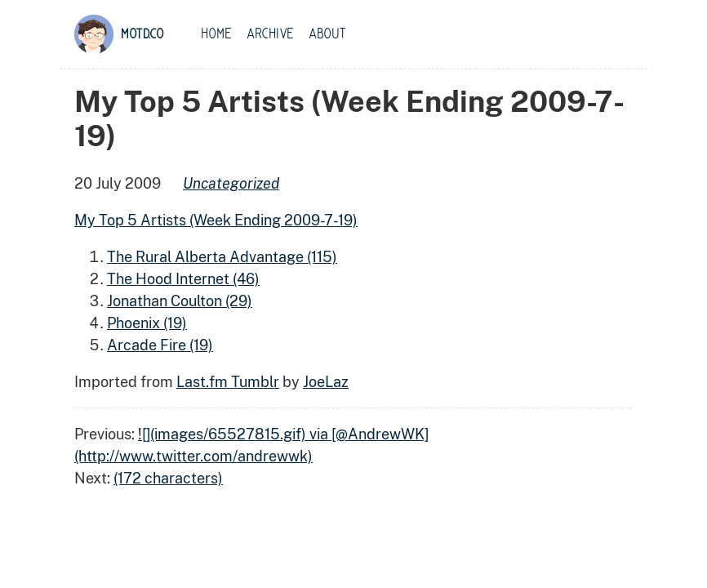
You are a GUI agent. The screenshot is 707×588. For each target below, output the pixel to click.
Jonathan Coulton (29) (180, 301)
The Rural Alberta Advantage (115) (222, 257)
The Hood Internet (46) (183, 279)
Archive (270, 34)
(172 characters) (168, 478)
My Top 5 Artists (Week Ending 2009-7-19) (216, 220)
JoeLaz (326, 382)
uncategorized (231, 183)
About (327, 34)
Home (216, 34)
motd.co (142, 34)
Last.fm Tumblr (228, 382)
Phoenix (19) (147, 323)
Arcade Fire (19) (160, 345)
